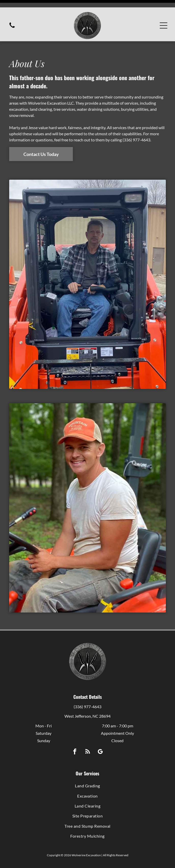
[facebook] (75, 739)
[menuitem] (87, 773)
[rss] (87, 739)
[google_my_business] (100, 739)
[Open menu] (164, 18)
